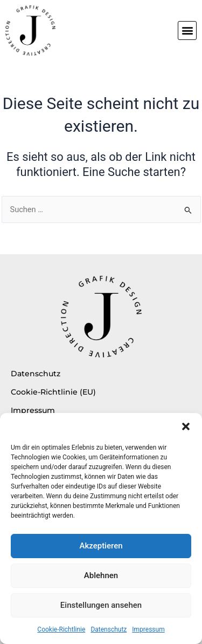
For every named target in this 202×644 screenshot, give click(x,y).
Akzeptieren (101, 546)
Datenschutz (109, 629)
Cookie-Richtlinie (61, 629)
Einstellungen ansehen (101, 605)
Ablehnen (101, 575)
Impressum (148, 629)
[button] (186, 426)
